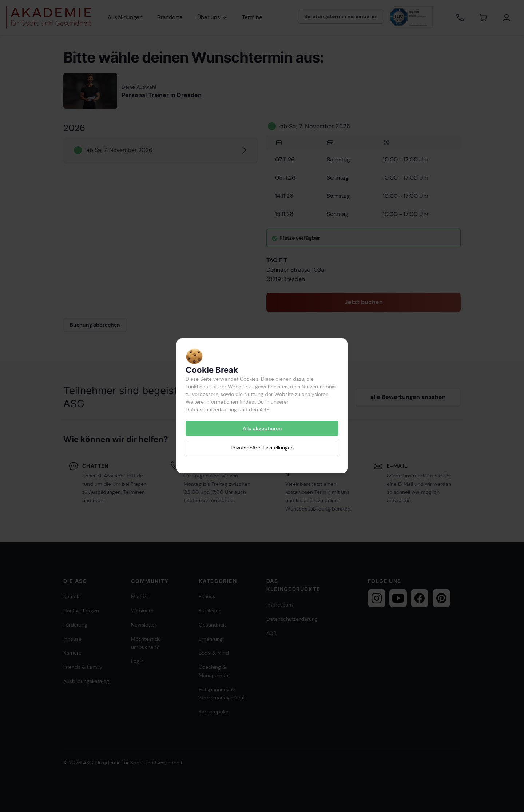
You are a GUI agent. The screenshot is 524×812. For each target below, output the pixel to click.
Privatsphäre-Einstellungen (262, 448)
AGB (264, 409)
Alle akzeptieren (262, 428)
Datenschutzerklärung (211, 409)
